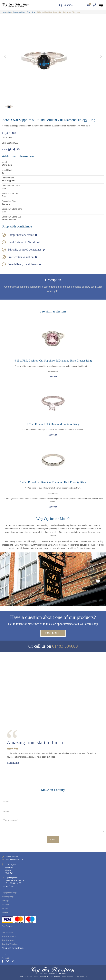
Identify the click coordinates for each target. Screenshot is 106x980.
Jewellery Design (8, 940)
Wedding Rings (8, 897)
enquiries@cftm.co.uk (15, 860)
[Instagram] (13, 961)
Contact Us (53, 633)
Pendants (5, 905)
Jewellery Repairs (9, 936)
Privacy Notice (68, 976)
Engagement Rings (19, 12)
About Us (5, 954)
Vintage (5, 912)
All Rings (5, 901)
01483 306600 (65, 646)
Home (4, 12)
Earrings (5, 908)
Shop (9, 12)
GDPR (77, 976)
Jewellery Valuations (10, 944)
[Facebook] (4, 961)
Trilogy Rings (31, 12)
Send (53, 839)
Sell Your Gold (7, 932)
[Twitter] (9, 961)
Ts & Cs (84, 976)
